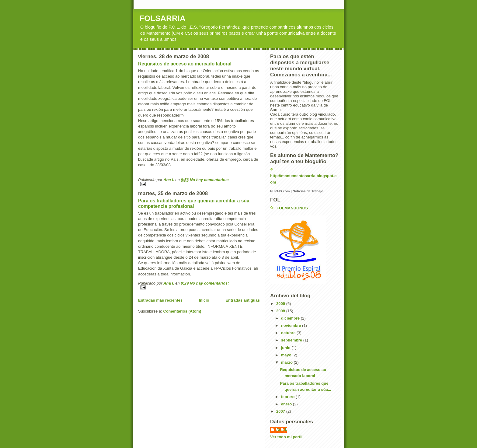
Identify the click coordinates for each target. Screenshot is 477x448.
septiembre (292, 340)
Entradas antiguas (243, 300)
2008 (281, 311)
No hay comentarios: (209, 180)
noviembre (292, 325)
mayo (287, 355)
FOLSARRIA (162, 18)
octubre (289, 333)
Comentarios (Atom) (182, 311)
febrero (288, 397)
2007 (281, 411)
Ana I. (282, 430)
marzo (287, 362)
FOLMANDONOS (292, 208)
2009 (281, 304)
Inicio (204, 300)
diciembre (291, 318)
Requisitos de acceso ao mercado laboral (185, 64)
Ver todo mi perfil (286, 437)
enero (287, 404)
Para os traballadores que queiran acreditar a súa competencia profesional (194, 203)
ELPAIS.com (280, 191)
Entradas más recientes (160, 300)
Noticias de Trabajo (308, 191)
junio (286, 348)
